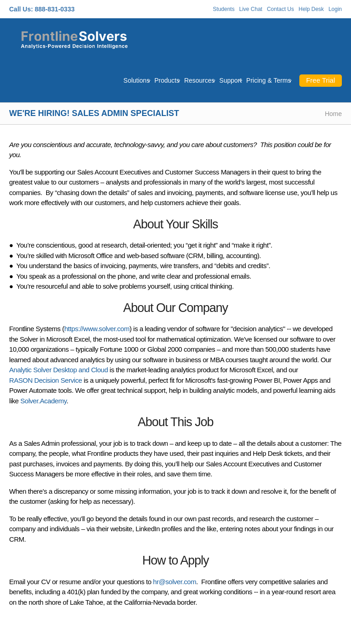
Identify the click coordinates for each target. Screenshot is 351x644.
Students (224, 9)
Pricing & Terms (269, 80)
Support (231, 80)
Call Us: (21, 9)
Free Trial (321, 80)
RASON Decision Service (45, 380)
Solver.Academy (43, 401)
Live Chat (251, 9)
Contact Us (280, 9)
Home (333, 114)
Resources (199, 80)
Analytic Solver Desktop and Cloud (58, 370)
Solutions (137, 80)
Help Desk (311, 9)
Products (167, 80)
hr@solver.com (175, 582)
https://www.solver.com (97, 329)
